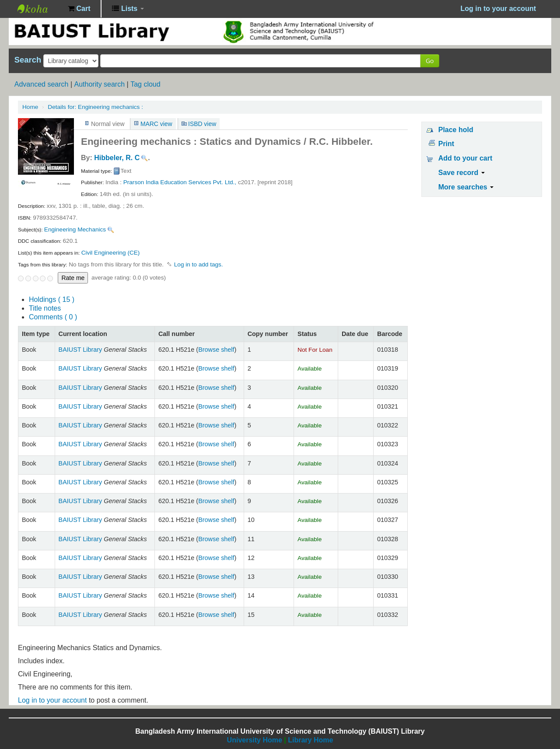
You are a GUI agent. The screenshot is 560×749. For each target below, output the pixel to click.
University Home (255, 740)
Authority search (99, 84)
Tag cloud (145, 84)
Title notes (45, 308)
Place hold (456, 130)
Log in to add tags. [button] (199, 264)
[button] (79, 9)
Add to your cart (465, 158)
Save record (462, 173)
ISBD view (202, 124)
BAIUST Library (39, 9)
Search (28, 60)
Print (446, 144)
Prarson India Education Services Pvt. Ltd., (180, 182)
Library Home (310, 740)
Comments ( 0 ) (53, 317)
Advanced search (42, 84)
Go (430, 61)
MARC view (156, 124)
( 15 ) (52, 299)
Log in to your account (52, 700)
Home (30, 107)
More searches (466, 187)
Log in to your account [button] (498, 9)
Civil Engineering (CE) (111, 253)
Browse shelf (216, 350)
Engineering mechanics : (95, 107)
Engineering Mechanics (75, 229)
